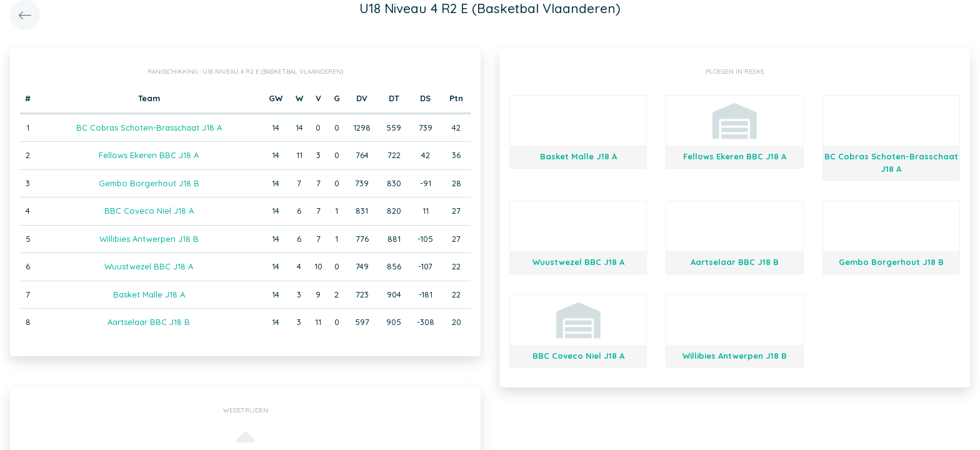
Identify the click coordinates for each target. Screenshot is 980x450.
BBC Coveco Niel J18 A (149, 211)
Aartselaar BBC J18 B (149, 322)
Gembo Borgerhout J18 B (149, 183)
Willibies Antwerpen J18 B (149, 239)
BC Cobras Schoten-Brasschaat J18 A (149, 127)
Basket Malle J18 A (149, 294)
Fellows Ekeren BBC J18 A (149, 155)
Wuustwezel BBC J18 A (149, 266)
